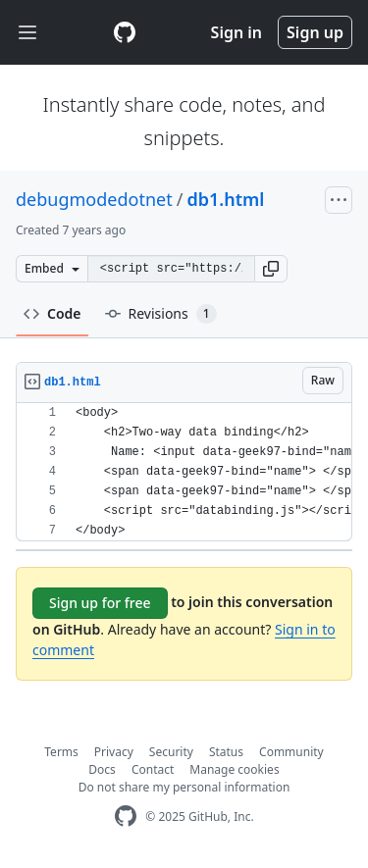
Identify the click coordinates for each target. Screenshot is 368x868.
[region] (184, 472)
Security (171, 752)
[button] (271, 269)
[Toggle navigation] (27, 33)
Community (291, 752)
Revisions (161, 314)
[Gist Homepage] (125, 32)
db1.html (225, 199)
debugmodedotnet (94, 199)
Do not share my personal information (184, 787)
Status (226, 752)
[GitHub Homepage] (126, 817)
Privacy (114, 752)
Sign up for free (100, 603)
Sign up (315, 32)
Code (53, 313)
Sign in (237, 32)
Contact (153, 769)
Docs (102, 769)
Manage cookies (234, 769)
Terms (61, 752)
